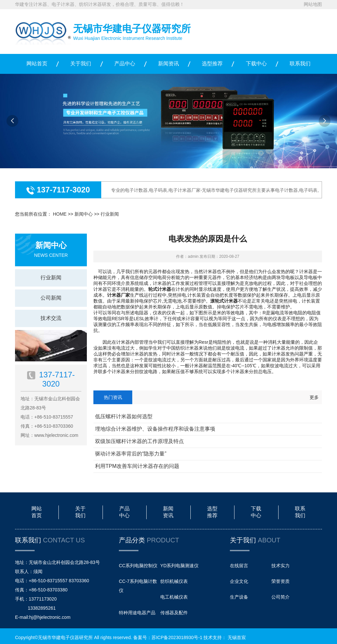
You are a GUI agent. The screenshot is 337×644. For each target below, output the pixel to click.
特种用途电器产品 (137, 613)
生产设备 (239, 597)
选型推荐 (212, 64)
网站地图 (313, 4)
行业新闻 (110, 214)
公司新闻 (51, 298)
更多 (314, 397)
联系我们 (300, 64)
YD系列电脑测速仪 (179, 566)
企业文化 (239, 581)
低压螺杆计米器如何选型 (124, 416)
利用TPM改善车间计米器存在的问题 (137, 466)
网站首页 (37, 64)
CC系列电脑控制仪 (138, 566)
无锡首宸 (237, 637)
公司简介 (281, 597)
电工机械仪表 (174, 597)
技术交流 (51, 318)
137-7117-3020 (62, 190)
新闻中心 (84, 214)
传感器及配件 (174, 613)
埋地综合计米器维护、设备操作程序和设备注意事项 (155, 429)
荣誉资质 (281, 581)
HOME (60, 214)
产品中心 (125, 64)
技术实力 (281, 566)
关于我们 (81, 64)
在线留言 (239, 566)
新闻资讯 (168, 64)
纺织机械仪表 (174, 581)
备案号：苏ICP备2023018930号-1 (168, 637)
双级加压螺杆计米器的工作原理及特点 (139, 441)
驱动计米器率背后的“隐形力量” (131, 454)
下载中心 (256, 64)
